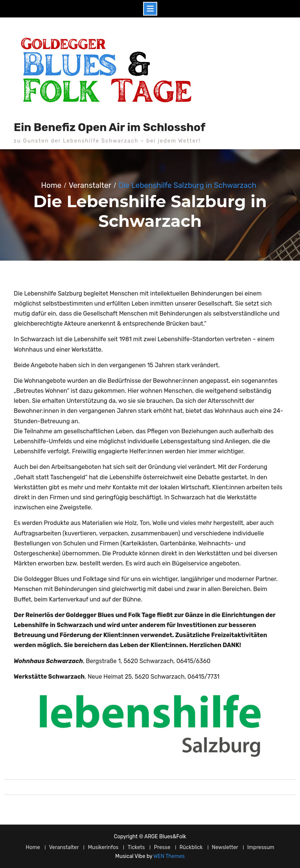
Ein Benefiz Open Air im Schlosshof (109, 127)
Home (33, 847)
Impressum (261, 847)
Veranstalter (64, 847)
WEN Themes (169, 856)
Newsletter (225, 847)
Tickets (136, 847)
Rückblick (191, 847)
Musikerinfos (103, 847)
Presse (162, 847)
